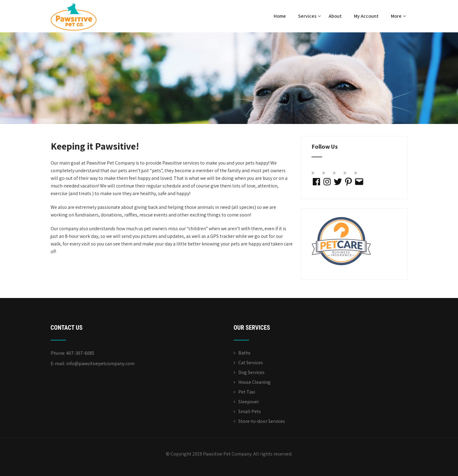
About (335, 16)
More (398, 16)
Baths (244, 353)
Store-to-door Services (262, 421)
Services (310, 16)
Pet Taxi (247, 392)
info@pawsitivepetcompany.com (100, 363)
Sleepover (249, 402)
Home (280, 16)
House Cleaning (254, 382)
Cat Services (251, 363)
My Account (366, 16)
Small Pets (250, 411)
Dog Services (251, 372)
